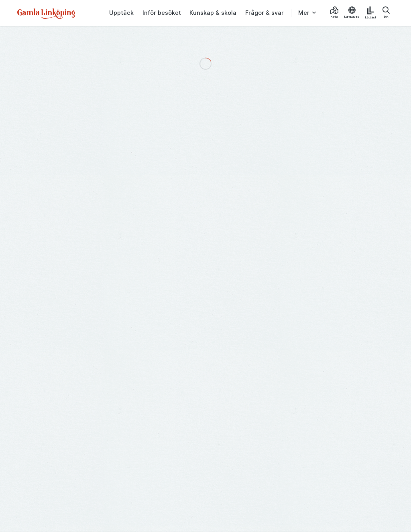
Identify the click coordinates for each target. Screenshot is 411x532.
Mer (304, 13)
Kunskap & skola (213, 13)
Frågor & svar (265, 13)
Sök (386, 12)
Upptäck (121, 13)
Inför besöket (162, 13)
